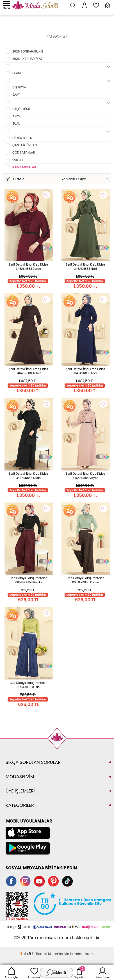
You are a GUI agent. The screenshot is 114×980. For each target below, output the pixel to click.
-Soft (26, 954)
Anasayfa (12, 972)
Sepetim (80, 972)
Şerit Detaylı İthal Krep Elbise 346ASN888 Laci (85, 371)
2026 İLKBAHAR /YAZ (27, 59)
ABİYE (16, 116)
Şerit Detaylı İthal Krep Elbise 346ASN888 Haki (85, 267)
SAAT (16, 95)
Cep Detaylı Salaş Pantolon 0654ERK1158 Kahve (85, 580)
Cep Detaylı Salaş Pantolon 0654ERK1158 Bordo (28, 580)
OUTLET (18, 160)
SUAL (16, 124)
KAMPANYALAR (24, 167)
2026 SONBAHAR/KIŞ (28, 51)
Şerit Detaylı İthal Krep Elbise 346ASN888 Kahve (28, 371)
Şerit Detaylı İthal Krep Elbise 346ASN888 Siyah (28, 476)
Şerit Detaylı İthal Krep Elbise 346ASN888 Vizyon (85, 476)
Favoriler (34, 972)
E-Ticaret (40, 954)
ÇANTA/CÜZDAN (25, 145)
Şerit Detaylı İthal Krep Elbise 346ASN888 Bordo (28, 267)
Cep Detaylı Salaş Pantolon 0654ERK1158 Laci (28, 685)
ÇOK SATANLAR (24, 152)
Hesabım (103, 972)
